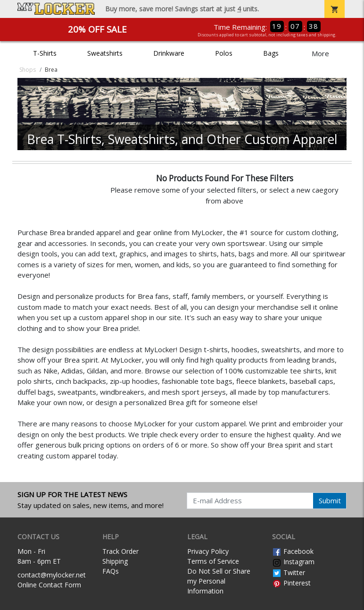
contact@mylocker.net (52, 575)
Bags (271, 53)
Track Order (120, 551)
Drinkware (169, 53)
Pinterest (291, 583)
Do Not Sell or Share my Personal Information (219, 581)
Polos (224, 53)
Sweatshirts (105, 53)
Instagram (293, 562)
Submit (330, 500)
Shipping (115, 561)
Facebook (293, 551)
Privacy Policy (208, 551)
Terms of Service (213, 561)
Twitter (289, 572)
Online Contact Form (49, 585)
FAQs (111, 571)
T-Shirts (45, 53)
